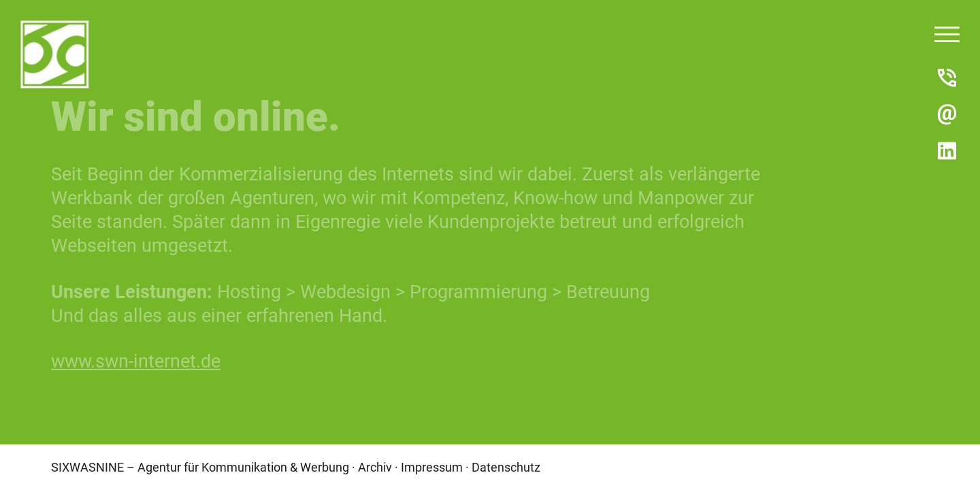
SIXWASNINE (87, 467)
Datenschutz (506, 467)
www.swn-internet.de (136, 360)
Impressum (432, 467)
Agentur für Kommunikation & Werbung (243, 467)
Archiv (375, 467)
